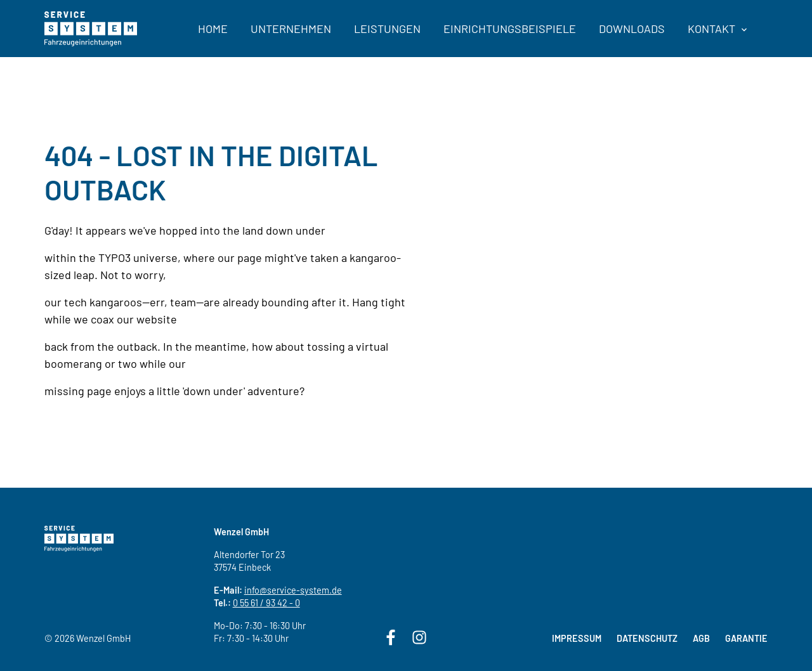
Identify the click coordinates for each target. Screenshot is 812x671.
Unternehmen (291, 29)
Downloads (632, 29)
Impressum (577, 638)
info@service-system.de (293, 590)
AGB (701, 638)
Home (213, 29)
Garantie (746, 638)
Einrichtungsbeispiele (510, 29)
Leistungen (387, 29)
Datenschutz (647, 638)
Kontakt (717, 29)
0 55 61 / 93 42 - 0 (266, 603)
